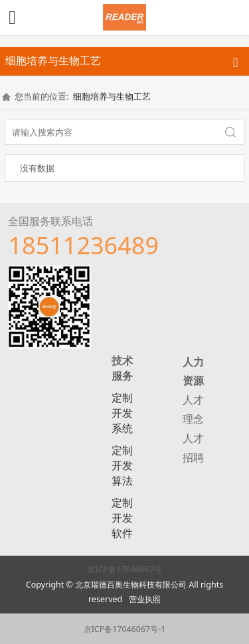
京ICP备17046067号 (124, 569)
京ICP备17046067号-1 (125, 629)
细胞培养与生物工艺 (112, 96)
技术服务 (122, 368)
